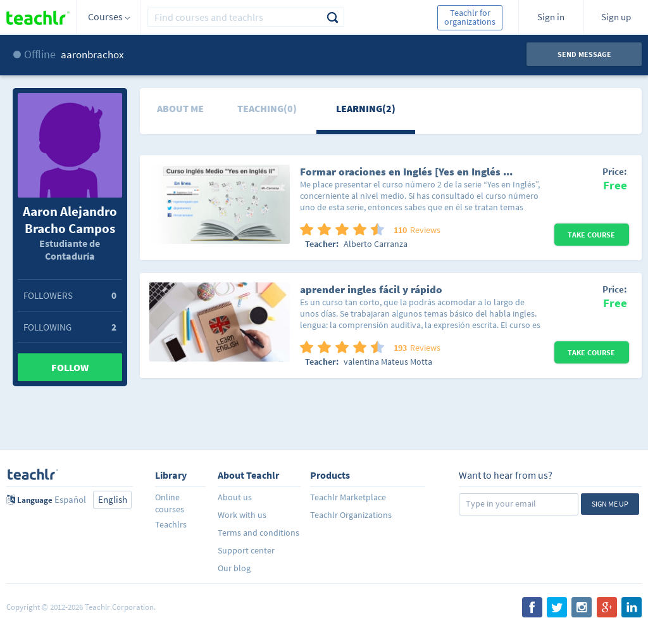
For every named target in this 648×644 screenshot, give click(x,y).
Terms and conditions (259, 533)
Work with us (242, 515)
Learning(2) (366, 108)
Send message (584, 54)
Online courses (170, 503)
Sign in (551, 17)
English (113, 499)
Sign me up (610, 504)
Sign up (616, 17)
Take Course (591, 235)
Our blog (234, 568)
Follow (70, 367)
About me (180, 108)
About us (235, 497)
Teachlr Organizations (351, 515)
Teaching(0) (267, 108)
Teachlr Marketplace (348, 497)
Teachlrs (171, 524)
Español (70, 499)
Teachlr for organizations (470, 17)
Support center (246, 550)
